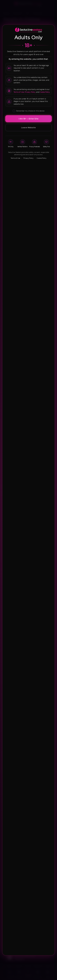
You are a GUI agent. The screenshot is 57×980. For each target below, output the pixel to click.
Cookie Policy (45, 92)
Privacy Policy (30, 92)
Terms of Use (19, 92)
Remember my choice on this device (29, 111)
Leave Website (28, 127)
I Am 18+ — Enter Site (29, 119)
